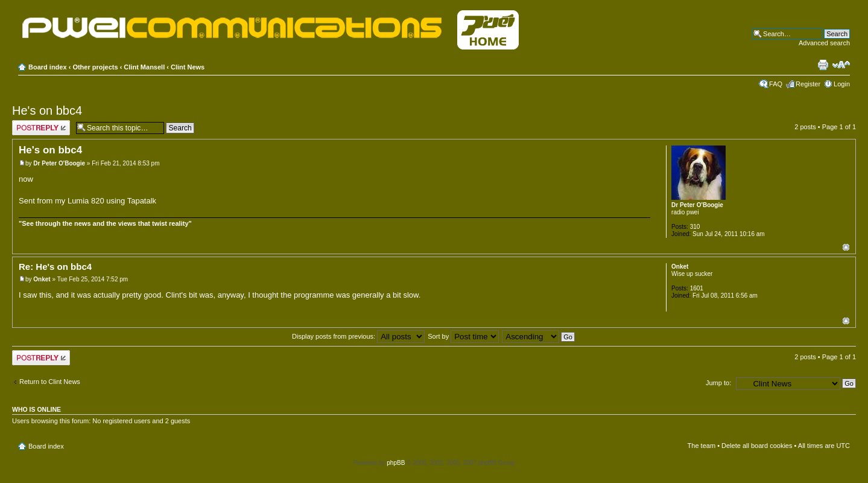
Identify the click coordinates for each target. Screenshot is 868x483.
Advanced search (824, 43)
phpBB (396, 463)
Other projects (95, 67)
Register (808, 84)
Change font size (841, 65)
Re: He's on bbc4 (55, 267)
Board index (48, 67)
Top (846, 247)
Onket (42, 279)
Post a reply (41, 128)
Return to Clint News (50, 382)
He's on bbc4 (47, 110)
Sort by (463, 336)
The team (702, 446)
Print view (823, 65)
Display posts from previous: (358, 336)
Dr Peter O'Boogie (59, 163)
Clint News (188, 67)
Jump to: (718, 383)
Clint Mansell (144, 67)
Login (842, 84)
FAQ (776, 84)
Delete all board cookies (757, 446)
